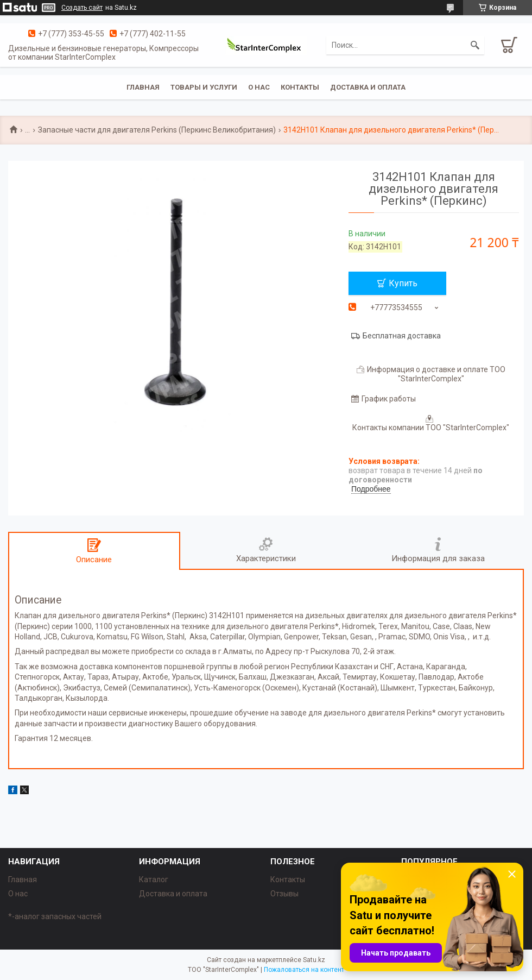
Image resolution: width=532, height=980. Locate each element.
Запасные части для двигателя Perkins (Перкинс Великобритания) (157, 130)
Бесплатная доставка (402, 336)
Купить (403, 283)
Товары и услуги (204, 87)
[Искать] (475, 45)
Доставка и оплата (368, 87)
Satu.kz (314, 960)
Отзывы (284, 894)
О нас (259, 87)
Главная (143, 87)
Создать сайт (82, 8)
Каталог (154, 880)
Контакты (300, 87)
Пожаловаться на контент (304, 970)
